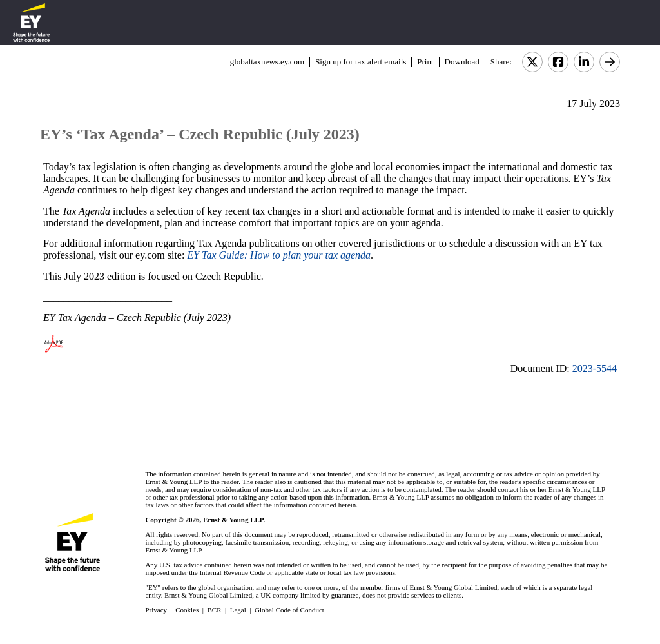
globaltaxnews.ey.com (267, 62)
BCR (215, 610)
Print (425, 62)
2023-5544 (595, 368)
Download (462, 62)
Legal (238, 610)
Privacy (156, 610)
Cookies (187, 610)
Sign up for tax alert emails (361, 62)
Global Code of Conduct (289, 610)
